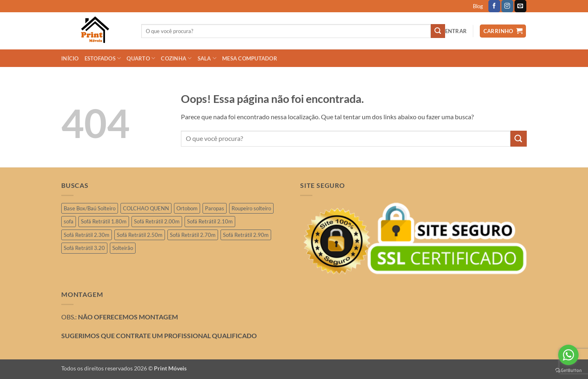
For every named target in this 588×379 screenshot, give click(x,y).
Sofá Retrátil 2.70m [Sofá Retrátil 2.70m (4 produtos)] (193, 235)
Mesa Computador (250, 58)
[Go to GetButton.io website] (568, 371)
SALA (207, 58)
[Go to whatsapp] (568, 355)
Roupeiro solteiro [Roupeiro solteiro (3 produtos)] (251, 208)
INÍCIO (70, 58)
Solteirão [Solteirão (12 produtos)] (123, 248)
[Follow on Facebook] (494, 6)
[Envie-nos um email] (520, 6)
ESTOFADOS (103, 58)
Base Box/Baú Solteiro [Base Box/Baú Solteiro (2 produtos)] (90, 208)
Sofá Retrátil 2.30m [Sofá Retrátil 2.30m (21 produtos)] (87, 235)
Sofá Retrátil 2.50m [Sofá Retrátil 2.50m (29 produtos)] (140, 235)
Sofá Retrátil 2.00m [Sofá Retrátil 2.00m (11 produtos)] (157, 221)
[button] (456, 31)
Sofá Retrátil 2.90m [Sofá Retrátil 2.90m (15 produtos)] (246, 235)
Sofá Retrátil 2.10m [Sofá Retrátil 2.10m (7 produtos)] (210, 221)
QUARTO (141, 58)
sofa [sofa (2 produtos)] (69, 221)
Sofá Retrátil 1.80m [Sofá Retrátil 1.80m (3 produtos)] (104, 221)
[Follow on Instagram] (507, 6)
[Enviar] (438, 31)
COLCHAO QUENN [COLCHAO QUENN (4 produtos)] (146, 208)
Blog (478, 6)
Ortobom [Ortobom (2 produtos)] (187, 208)
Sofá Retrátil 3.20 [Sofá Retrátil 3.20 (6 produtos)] (84, 248)
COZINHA (176, 58)
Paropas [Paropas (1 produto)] (215, 208)
